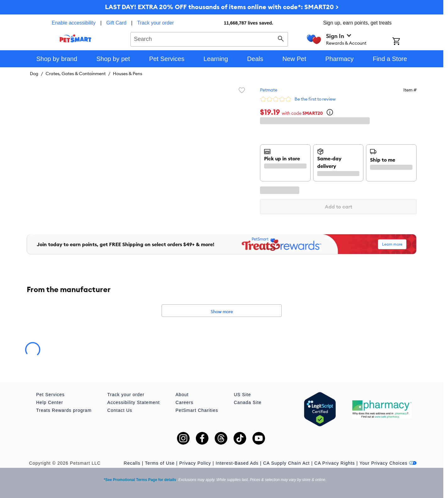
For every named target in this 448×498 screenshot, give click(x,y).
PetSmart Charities (197, 410)
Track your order (155, 23)
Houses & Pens (127, 74)
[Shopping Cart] (404, 42)
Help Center (50, 402)
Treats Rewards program (64, 410)
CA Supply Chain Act (286, 463)
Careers (184, 402)
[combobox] (209, 38)
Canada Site (248, 402)
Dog (34, 74)
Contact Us (120, 410)
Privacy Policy (195, 463)
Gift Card (116, 23)
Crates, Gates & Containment (76, 74)
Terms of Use (160, 463)
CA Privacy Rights (335, 463)
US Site (242, 395)
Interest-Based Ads (237, 463)
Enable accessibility (74, 23)
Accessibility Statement (133, 402)
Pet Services (50, 395)
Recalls (132, 463)
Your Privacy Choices (388, 463)
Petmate (269, 90)
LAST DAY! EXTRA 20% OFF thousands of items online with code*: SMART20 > (222, 7)
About (182, 395)
